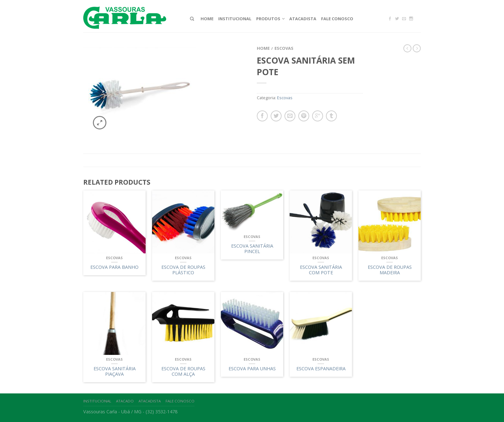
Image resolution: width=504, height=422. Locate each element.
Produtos (268, 19)
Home (207, 19)
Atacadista (303, 19)
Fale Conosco (337, 19)
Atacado (125, 401)
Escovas (284, 48)
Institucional (235, 19)
